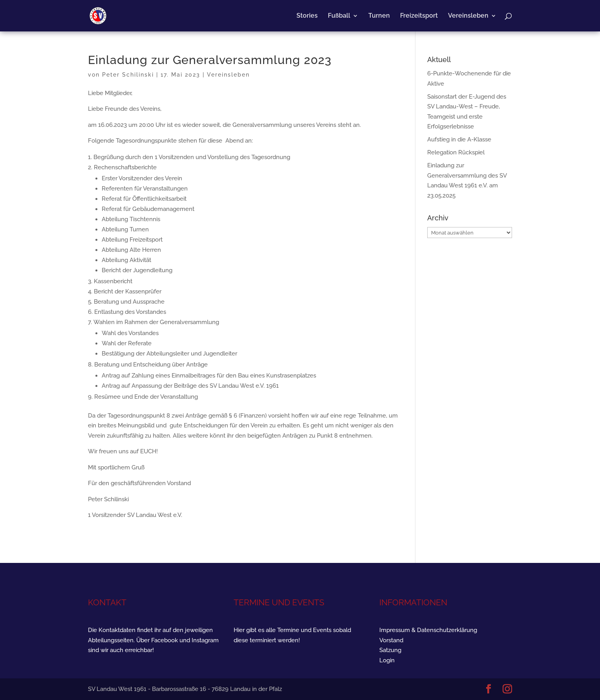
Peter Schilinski (128, 75)
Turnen (379, 16)
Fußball (339, 16)
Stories (307, 16)
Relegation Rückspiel (456, 152)
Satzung (390, 650)
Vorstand (391, 640)
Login (387, 660)
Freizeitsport (419, 16)
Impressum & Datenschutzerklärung (428, 630)
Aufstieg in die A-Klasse (459, 139)
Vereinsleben (468, 16)
